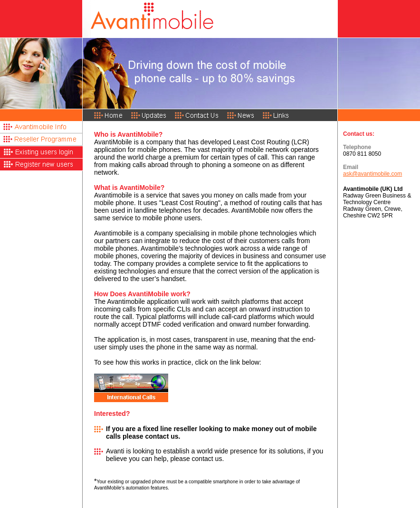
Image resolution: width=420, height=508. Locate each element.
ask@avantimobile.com (372, 174)
